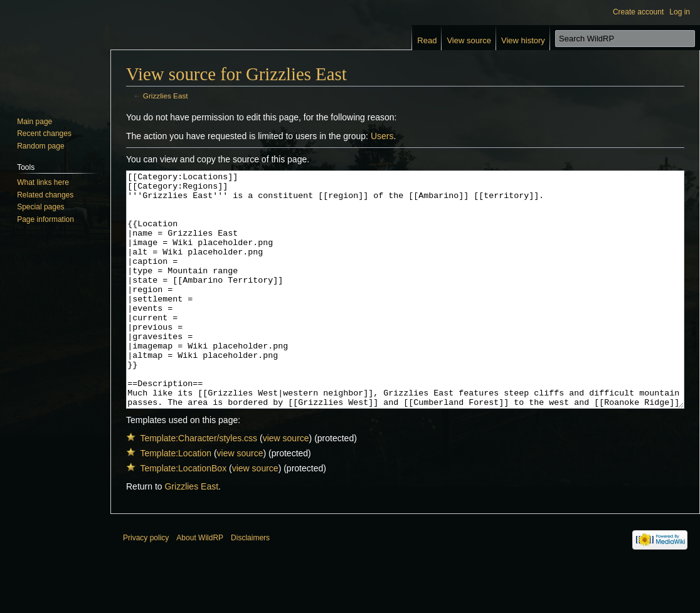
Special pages (40, 207)
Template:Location (176, 500)
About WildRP (200, 585)
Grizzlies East (166, 96)
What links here (43, 182)
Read (427, 40)
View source (469, 40)
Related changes (45, 195)
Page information (45, 219)
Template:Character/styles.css (199, 485)
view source (286, 485)
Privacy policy (146, 585)
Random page (40, 146)
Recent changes (44, 134)
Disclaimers (250, 585)
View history (523, 40)
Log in (680, 12)
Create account (638, 12)
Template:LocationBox (183, 515)
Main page (34, 122)
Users (382, 136)
